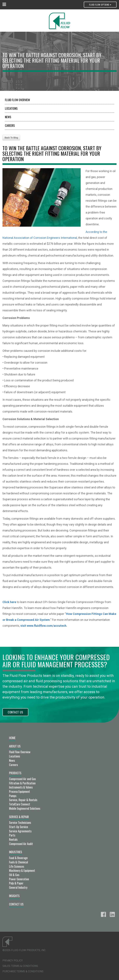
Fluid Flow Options (100, 5)
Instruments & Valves (21, 787)
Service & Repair (19, 817)
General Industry (18, 887)
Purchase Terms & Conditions (23, 971)
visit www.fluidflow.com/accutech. (44, 626)
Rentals (13, 839)
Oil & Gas (14, 875)
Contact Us (15, 712)
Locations (11, 108)
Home (12, 738)
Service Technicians (20, 822)
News (8, 117)
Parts (12, 835)
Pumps (13, 796)
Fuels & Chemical (19, 862)
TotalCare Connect (20, 804)
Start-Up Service (19, 827)
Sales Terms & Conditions (20, 966)
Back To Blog (11, 138)
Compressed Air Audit (21, 844)
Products (15, 773)
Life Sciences (17, 866)
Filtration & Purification (22, 783)
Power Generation (19, 879)
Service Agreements (20, 831)
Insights (14, 896)
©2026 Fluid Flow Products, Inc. (24, 950)
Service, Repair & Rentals (23, 800)
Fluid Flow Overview (17, 100)
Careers (10, 125)
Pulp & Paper (16, 883)
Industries (16, 852)
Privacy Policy (13, 961)
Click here (9, 602)
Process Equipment (20, 791)
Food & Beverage (18, 858)
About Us (15, 746)
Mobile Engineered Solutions (25, 808)
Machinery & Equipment (22, 870)
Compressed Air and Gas (22, 779)
